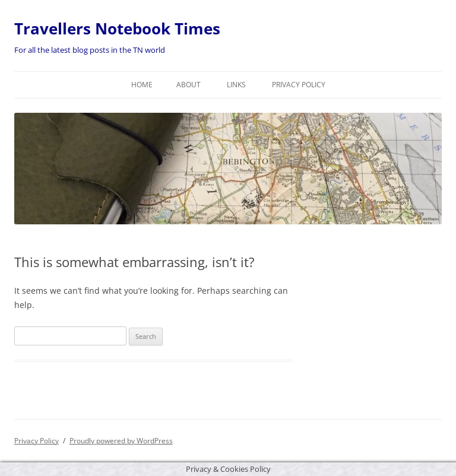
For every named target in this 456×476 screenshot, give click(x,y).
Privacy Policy (299, 85)
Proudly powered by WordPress (121, 441)
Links (236, 85)
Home (142, 85)
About (189, 85)
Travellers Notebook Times (117, 28)
